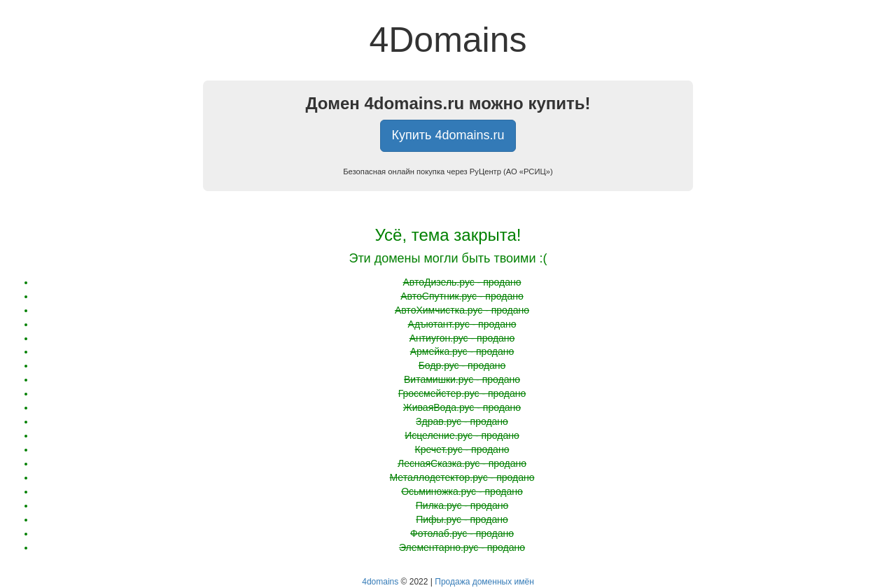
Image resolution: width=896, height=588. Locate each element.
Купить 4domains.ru (448, 135)
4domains (380, 582)
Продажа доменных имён (484, 582)
